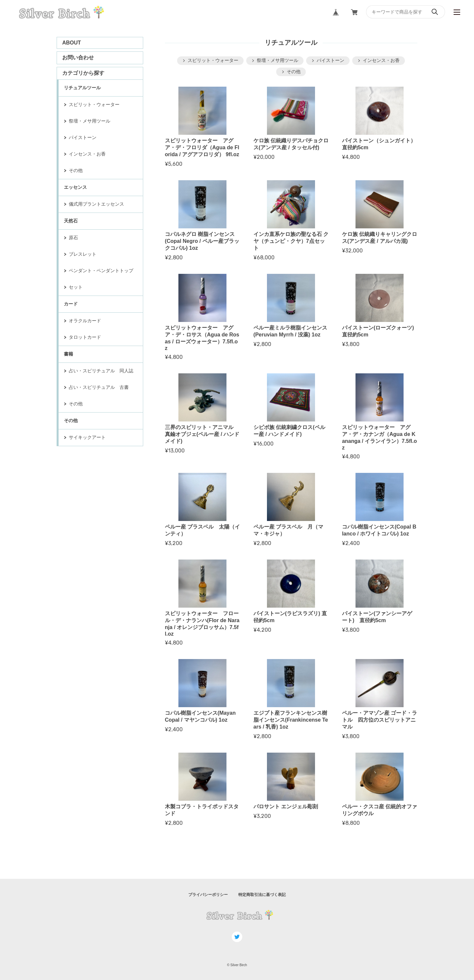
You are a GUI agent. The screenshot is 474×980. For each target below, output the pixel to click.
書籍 (68, 354)
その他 (76, 170)
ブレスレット (83, 254)
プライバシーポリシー (208, 895)
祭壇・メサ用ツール (90, 121)
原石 (73, 238)
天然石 (71, 221)
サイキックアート (87, 437)
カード (71, 304)
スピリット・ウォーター (94, 104)
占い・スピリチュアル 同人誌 (101, 371)
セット (76, 287)
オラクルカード (85, 321)
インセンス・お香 (87, 154)
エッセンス (75, 187)
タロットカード (85, 337)
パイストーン (83, 137)
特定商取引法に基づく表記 (262, 895)
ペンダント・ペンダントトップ (101, 271)
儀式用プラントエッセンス (96, 204)
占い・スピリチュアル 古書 (99, 387)
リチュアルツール (82, 88)
